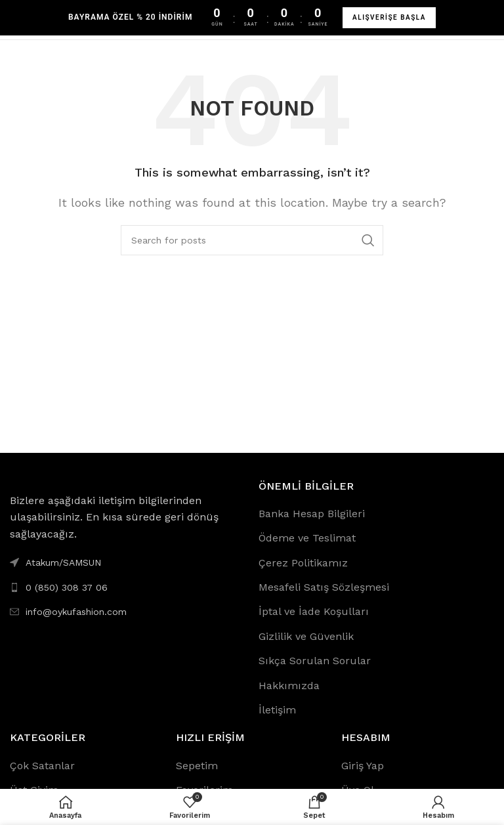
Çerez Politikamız (303, 563)
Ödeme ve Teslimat (307, 538)
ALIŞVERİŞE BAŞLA (389, 17)
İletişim (277, 710)
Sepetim (197, 766)
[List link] (128, 587)
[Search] (252, 240)
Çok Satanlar (42, 766)
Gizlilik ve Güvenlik (306, 636)
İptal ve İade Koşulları (314, 611)
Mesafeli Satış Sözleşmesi (324, 587)
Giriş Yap (363, 766)
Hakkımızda (289, 686)
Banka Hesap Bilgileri (312, 514)
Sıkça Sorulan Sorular (315, 661)
